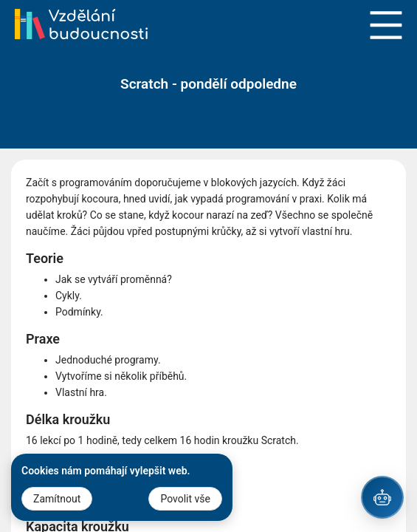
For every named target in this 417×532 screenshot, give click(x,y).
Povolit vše (185, 499)
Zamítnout (57, 499)
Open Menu (386, 25)
